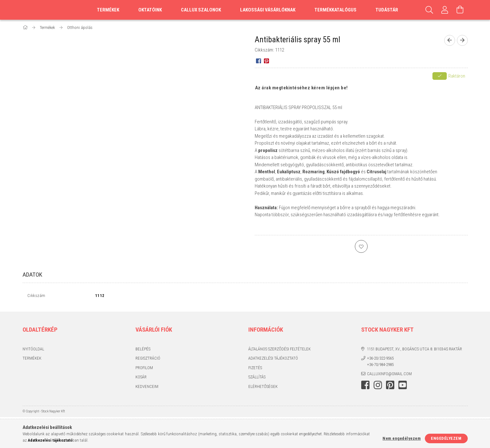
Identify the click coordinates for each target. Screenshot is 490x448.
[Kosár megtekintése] (460, 10)
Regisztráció (148, 360)
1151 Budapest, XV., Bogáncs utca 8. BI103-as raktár (414, 350)
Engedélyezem (446, 438)
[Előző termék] (450, 40)
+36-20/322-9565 (380, 360)
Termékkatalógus (335, 10)
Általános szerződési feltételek (280, 350)
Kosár (141, 379)
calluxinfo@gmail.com (389, 375)
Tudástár (387, 10)
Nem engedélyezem (402, 438)
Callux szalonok (201, 10)
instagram (378, 386)
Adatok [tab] (32, 275)
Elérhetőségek (263, 388)
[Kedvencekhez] (361, 246)
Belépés (143, 350)
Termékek (32, 360)
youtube (403, 386)
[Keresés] (430, 10)
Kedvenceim (147, 388)
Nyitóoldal (33, 350)
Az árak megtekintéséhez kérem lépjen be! (301, 88)
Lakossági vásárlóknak (268, 10)
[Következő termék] (462, 40)
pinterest (390, 386)
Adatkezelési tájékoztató (273, 360)
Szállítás (257, 379)
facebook (365, 386)
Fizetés (255, 369)
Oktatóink (150, 10)
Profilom (144, 369)
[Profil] (445, 10)
